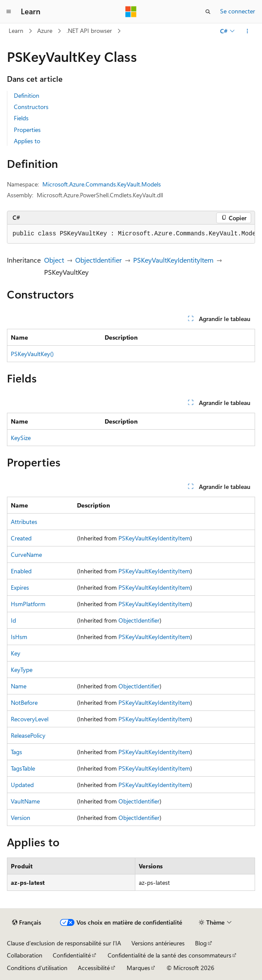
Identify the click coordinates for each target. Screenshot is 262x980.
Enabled (21, 571)
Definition (27, 95)
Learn (16, 31)
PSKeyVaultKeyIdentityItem (173, 260)
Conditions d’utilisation (37, 968)
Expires (20, 587)
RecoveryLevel (30, 719)
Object (54, 260)
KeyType (22, 670)
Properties (27, 130)
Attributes (24, 522)
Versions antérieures (158, 943)
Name (19, 686)
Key (16, 653)
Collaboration (25, 955)
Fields (21, 118)
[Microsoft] (131, 12)
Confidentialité (72, 955)
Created (21, 538)
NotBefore (24, 702)
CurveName (26, 554)
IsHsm (19, 637)
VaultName (25, 801)
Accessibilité (94, 968)
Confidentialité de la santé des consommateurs (169, 955)
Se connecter (238, 11)
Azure (45, 31)
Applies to (27, 141)
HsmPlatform (28, 604)
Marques (138, 968)
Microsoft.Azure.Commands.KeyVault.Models (102, 184)
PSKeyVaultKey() (32, 354)
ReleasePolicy (28, 735)
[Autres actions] (248, 31)
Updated (22, 785)
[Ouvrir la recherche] (208, 12)
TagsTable (23, 768)
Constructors (31, 107)
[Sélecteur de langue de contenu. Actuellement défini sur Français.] (27, 922)
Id (13, 620)
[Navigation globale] (9, 12)
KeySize (21, 438)
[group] (131, 234)
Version (21, 818)
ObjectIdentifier (99, 260)
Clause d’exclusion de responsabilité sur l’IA (64, 943)
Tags (16, 752)
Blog (201, 943)
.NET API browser (89, 31)
